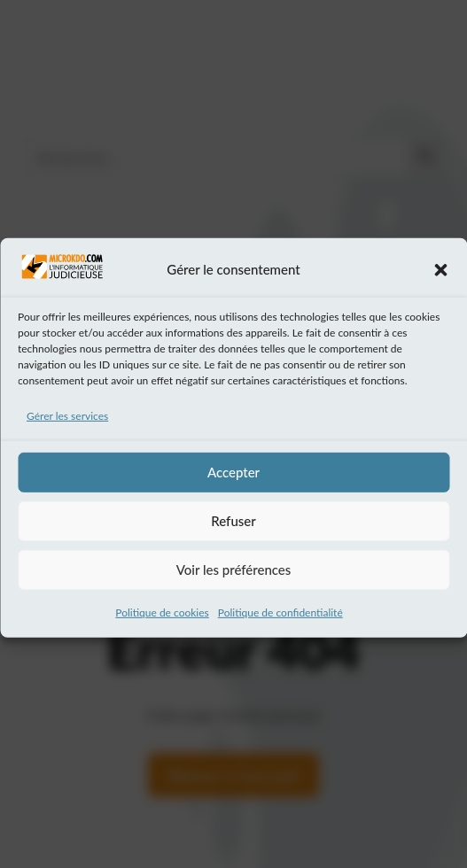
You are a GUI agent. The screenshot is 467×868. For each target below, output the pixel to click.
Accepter (233, 481)
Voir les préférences (234, 578)
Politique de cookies (162, 621)
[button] (440, 279)
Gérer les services (67, 425)
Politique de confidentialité (280, 621)
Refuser (233, 530)
